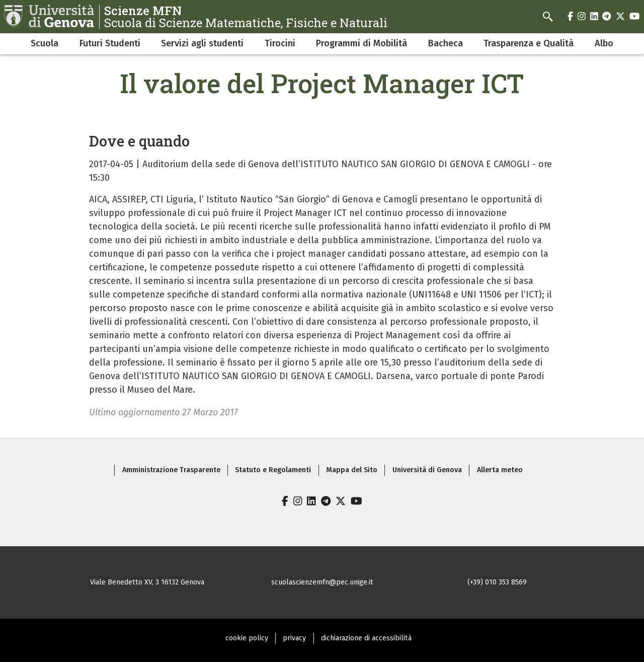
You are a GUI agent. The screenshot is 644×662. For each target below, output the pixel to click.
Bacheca (446, 43)
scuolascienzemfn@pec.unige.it (322, 582)
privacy (294, 638)
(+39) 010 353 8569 (497, 582)
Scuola (45, 43)
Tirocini (280, 43)
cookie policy (247, 638)
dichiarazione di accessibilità (366, 638)
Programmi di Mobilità (361, 43)
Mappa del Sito (352, 470)
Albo (604, 43)
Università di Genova (427, 470)
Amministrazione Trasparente (171, 470)
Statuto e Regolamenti (273, 470)
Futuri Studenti (110, 43)
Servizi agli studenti (202, 43)
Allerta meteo (500, 470)
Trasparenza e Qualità (529, 43)
